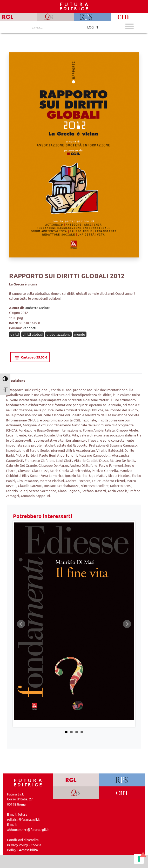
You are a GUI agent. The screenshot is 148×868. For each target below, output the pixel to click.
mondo (80, 334)
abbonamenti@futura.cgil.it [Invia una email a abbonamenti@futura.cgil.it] (28, 830)
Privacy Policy (17, 845)
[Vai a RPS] (122, 780)
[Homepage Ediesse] (28, 782)
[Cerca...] (37, 27)
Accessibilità (28, 850)
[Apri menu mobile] (129, 27)
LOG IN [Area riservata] (93, 27)
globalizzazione (58, 334)
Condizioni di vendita (23, 840)
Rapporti (29, 328)
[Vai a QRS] (76, 793)
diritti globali (33, 334)
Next (127, 624)
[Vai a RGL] (76, 780)
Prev (21, 624)
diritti (15, 334)
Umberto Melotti (38, 308)
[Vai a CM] (122, 793)
